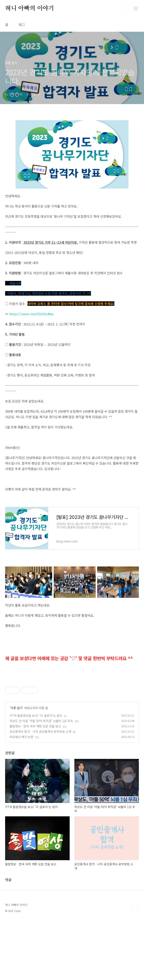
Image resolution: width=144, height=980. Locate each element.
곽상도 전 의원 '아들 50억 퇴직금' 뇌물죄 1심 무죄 (41, 780)
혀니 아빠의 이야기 (30, 9)
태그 (22, 24)
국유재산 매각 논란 (22, 796)
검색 (126, 9)
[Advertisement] (72, 709)
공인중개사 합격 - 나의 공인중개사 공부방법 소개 (40, 791)
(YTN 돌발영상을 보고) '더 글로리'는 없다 (36, 775)
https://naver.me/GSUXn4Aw (31, 314)
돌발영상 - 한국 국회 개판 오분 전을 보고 (35, 786)
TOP (135, 966)
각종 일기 (16, 767)
